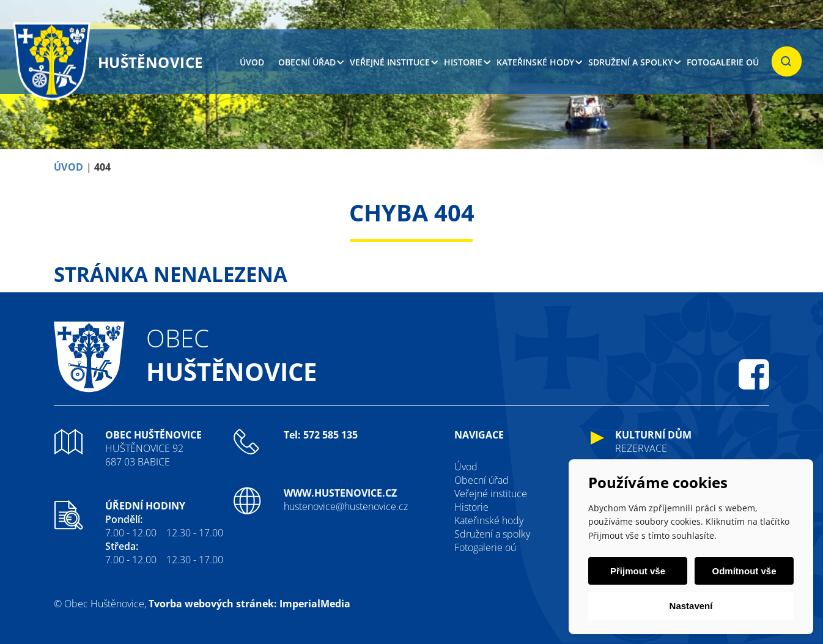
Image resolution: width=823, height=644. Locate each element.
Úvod (252, 62)
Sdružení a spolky (630, 62)
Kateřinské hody (535, 62)
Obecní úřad (307, 62)
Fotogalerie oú (723, 62)
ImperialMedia (315, 604)
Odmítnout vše (744, 571)
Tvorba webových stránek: (213, 604)
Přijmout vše (638, 571)
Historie (463, 62)
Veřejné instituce (390, 62)
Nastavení (691, 606)
